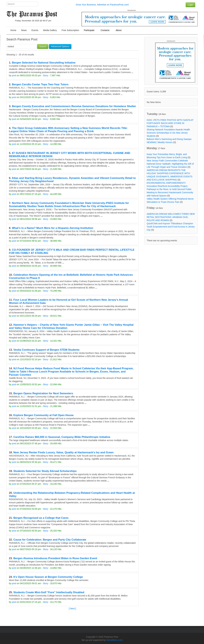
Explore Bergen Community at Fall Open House (44, 415)
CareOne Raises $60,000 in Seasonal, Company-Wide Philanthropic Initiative (62, 437)
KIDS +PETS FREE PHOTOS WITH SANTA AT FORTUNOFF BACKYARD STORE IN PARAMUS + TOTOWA (170, 123)
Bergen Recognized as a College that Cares (41, 518)
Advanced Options (60, 46)
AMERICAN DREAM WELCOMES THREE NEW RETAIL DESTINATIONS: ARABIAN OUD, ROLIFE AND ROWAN (171, 217)
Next (72, 609)
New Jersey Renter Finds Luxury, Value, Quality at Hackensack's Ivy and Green (64, 452)
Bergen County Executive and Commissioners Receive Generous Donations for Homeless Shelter (74, 106)
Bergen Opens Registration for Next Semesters (43, 393)
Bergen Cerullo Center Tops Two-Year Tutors (40, 84)
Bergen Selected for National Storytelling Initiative (44, 63)
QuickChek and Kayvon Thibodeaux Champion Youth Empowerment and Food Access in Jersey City (171, 227)
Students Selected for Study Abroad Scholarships (45, 471)
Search (43, 46)
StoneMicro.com (115, 640)
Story (46, 75)
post (14, 75)
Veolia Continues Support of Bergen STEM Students (46, 350)
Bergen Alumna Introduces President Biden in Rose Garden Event (55, 558)
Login (190, 5)
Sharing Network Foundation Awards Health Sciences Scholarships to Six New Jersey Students (168, 133)
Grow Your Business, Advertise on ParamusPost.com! (102, 5)
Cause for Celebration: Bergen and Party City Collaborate (50, 540)
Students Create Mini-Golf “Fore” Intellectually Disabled (49, 592)
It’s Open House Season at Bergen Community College (48, 577)
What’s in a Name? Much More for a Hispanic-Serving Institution (53, 228)
